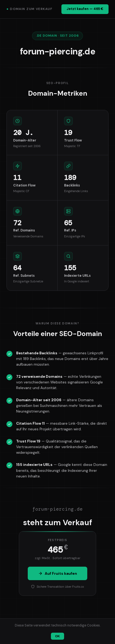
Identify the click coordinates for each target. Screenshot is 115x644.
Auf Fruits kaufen (58, 573)
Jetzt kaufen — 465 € (85, 9)
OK (58, 636)
